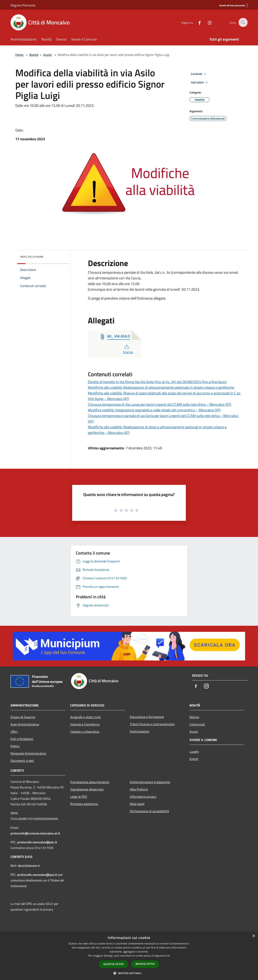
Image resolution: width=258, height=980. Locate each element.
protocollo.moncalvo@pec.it (37, 842)
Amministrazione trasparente (150, 782)
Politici (15, 746)
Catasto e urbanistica (85, 732)
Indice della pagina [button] (32, 257)
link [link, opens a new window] (168, 956)
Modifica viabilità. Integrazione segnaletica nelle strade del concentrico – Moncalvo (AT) (154, 410)
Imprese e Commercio (85, 724)
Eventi (194, 759)
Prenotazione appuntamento (90, 782)
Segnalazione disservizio (87, 789)
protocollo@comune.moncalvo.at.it (35, 833)
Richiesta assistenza (84, 804)
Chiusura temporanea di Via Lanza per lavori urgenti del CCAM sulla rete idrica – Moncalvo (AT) (160, 404)
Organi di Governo (23, 717)
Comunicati (197, 724)
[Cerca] (243, 22)
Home (19, 55)
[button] (129, 973)
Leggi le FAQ (79, 797)
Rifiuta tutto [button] (145, 964)
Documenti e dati (22, 761)
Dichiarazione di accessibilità (149, 811)
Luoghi (194, 752)
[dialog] (129, 956)
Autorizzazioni (140, 731)
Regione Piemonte (23, 5)
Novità (34, 55)
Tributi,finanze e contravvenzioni (152, 724)
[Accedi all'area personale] (232, 6)
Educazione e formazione (147, 717)
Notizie (194, 717)
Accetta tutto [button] (113, 964)
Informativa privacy (143, 797)
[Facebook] (197, 22)
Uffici (14, 732)
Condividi (199, 74)
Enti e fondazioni (22, 739)
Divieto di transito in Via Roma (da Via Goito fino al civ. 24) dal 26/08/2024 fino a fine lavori (157, 382)
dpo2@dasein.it (29, 866)
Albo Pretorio (139, 789)
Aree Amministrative (25, 724)
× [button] (253, 936)
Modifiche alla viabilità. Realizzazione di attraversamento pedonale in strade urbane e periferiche (161, 387)
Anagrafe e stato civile (85, 717)
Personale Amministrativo (28, 753)
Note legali (137, 804)
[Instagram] (207, 22)
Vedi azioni (200, 83)
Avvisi (48, 55)
